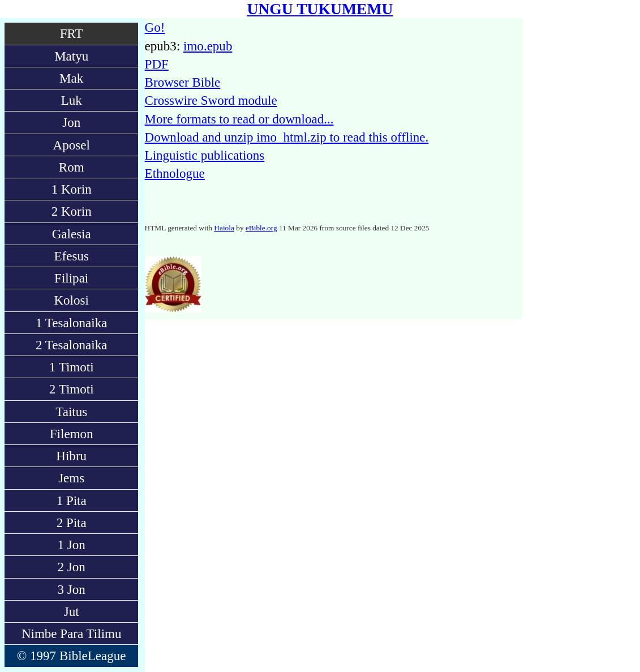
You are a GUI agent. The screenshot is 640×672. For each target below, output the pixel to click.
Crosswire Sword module (211, 100)
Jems (71, 478)
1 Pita (72, 500)
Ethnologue (175, 173)
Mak (71, 78)
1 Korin (72, 189)
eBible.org (261, 228)
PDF (157, 64)
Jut (72, 611)
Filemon (72, 434)
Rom (72, 167)
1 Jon (72, 545)
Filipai (71, 278)
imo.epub (208, 46)
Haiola (224, 228)
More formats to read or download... (239, 119)
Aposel (72, 145)
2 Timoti (72, 389)
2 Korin (72, 211)
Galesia (72, 234)
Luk (72, 100)
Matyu (71, 56)
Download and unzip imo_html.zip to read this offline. (287, 137)
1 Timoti (72, 367)
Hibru (71, 456)
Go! (155, 27)
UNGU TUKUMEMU (320, 9)
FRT (72, 33)
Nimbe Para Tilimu (72, 634)
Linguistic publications (205, 155)
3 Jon (72, 589)
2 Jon (72, 567)
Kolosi (71, 300)
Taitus (71, 412)
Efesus (71, 256)
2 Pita (72, 523)
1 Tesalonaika (72, 323)
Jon (71, 122)
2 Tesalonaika (72, 345)
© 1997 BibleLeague (72, 656)
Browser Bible (183, 82)
